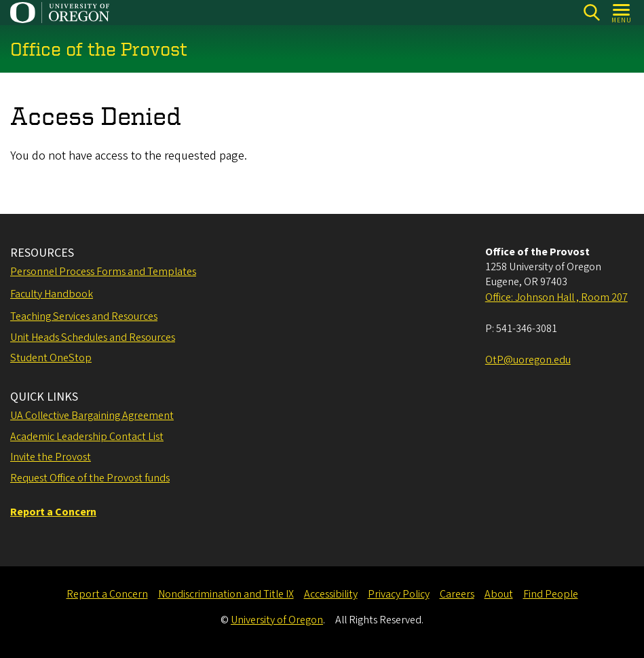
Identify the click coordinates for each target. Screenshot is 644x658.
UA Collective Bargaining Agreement (92, 416)
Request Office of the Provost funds (90, 478)
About (499, 594)
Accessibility (331, 594)
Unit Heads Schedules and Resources (93, 337)
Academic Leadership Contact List (87, 437)
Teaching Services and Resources (84, 316)
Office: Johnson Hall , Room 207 (556, 297)
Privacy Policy (399, 594)
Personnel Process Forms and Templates (103, 272)
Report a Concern (107, 594)
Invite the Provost (51, 457)
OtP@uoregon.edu (528, 360)
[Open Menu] (622, 13)
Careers (457, 594)
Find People (551, 594)
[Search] (591, 13)
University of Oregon (277, 620)
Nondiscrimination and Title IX (226, 594)
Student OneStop (51, 358)
